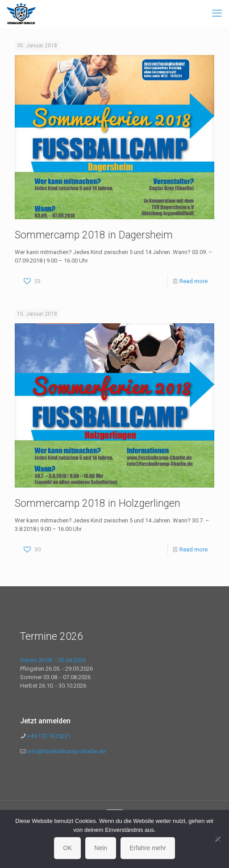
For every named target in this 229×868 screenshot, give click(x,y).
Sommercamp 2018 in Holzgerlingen (98, 503)
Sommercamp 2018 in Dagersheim (94, 235)
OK (67, 848)
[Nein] (218, 839)
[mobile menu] (217, 13)
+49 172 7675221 (48, 736)
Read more (194, 281)
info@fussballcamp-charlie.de (66, 751)
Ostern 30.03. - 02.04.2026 (53, 660)
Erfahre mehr (148, 848)
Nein (101, 848)
